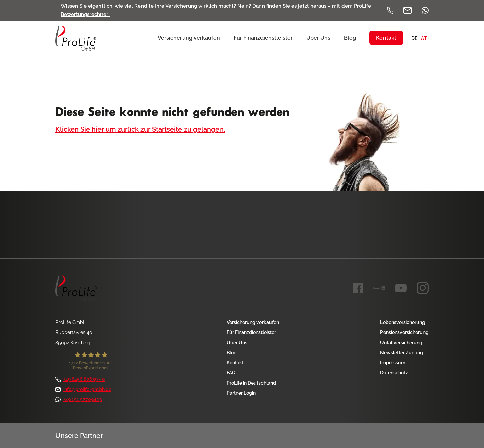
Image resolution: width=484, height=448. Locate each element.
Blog (232, 353)
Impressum (393, 363)
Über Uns (237, 343)
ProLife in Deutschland (251, 383)
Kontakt (235, 363)
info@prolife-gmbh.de (83, 389)
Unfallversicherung (401, 343)
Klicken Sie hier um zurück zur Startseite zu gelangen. (140, 129)
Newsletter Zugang (402, 353)
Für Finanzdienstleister (251, 332)
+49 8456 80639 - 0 (80, 379)
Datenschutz (394, 373)
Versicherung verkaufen (253, 322)
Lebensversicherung (403, 322)
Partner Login (241, 393)
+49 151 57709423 (79, 399)
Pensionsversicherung (404, 332)
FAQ (231, 373)
